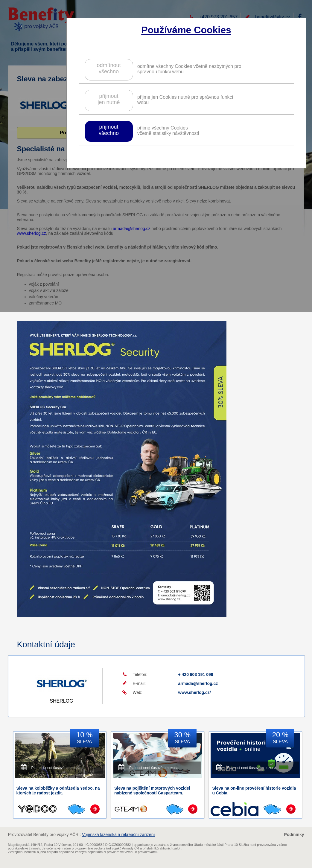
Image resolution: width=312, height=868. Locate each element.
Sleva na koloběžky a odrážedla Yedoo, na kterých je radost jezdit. (58, 791)
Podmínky (294, 835)
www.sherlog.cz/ (195, 692)
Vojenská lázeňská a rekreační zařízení (118, 835)
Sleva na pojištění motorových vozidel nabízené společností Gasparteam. (152, 791)
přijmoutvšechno (109, 130)
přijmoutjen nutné (109, 99)
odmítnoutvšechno (109, 68)
